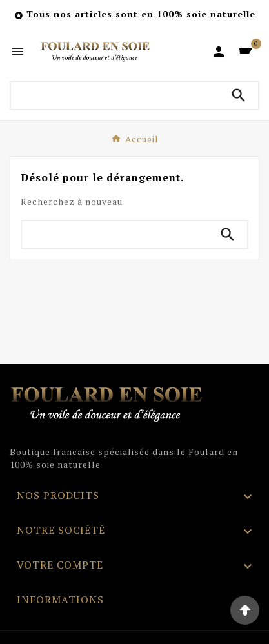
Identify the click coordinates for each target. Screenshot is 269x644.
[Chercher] (115, 95)
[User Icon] (219, 52)
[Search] (239, 95)
